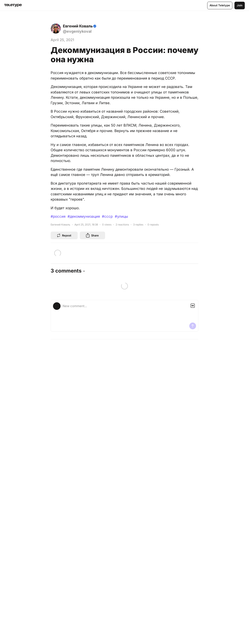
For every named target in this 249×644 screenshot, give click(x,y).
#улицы (121, 216)
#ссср (107, 216)
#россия (58, 216)
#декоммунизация (84, 216)
